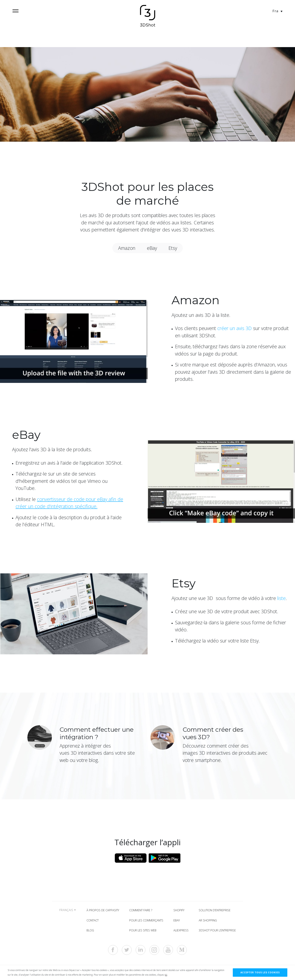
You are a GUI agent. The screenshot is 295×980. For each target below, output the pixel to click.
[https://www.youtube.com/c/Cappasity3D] (168, 950)
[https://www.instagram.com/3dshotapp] (154, 950)
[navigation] (16, 11)
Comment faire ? (141, 910)
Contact (93, 920)
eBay (177, 920)
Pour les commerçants (146, 920)
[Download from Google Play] (165, 857)
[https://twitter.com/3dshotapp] (127, 950)
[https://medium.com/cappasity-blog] (182, 950)
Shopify (179, 910)
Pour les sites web (143, 930)
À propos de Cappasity (103, 910)
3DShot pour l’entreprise (217, 930)
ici (166, 975)
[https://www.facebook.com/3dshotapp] (113, 950)
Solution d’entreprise (215, 910)
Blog (90, 930)
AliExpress (181, 930)
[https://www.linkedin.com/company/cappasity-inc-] (141, 950)
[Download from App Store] (131, 857)
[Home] (148, 16)
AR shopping (208, 920)
